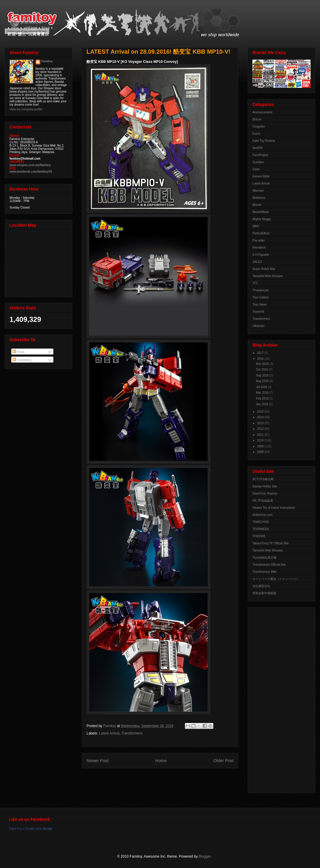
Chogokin (259, 127)
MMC (256, 226)
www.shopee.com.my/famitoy (30, 165)
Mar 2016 (263, 393)
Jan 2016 (263, 404)
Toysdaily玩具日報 (264, 558)
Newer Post (97, 761)
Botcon (257, 119)
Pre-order (259, 240)
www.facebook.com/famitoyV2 (31, 172)
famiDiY (258, 148)
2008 (261, 452)
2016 (261, 359)
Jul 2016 (262, 387)
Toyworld (258, 312)
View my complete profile (26, 109)
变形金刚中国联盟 (264, 593)
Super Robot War (264, 269)
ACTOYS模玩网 (263, 479)
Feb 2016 (263, 399)
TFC (255, 283)
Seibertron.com (263, 515)
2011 (261, 435)
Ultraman (259, 326)
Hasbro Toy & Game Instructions (274, 508)
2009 (261, 446)
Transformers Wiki (264, 572)
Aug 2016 (263, 381)
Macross (258, 191)
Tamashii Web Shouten (268, 276)
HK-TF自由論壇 (263, 501)
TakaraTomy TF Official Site (271, 543)
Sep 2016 (263, 375)
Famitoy (47, 61)
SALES (257, 262)
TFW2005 (259, 536)
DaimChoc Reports (265, 493)
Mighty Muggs (262, 219)
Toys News (260, 305)
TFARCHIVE (261, 522)
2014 (261, 417)
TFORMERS (261, 529)
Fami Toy (15, 829)
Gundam (258, 162)
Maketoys (259, 198)
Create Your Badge (38, 829)
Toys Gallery (261, 297)
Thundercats (261, 290)
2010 (261, 440)
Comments (22, 360)
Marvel (257, 205)
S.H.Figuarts (261, 255)
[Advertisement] (276, 699)
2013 (261, 423)
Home (161, 761)
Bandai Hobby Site (265, 486)
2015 (261, 412)
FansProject (260, 155)
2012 (261, 429)
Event (256, 134)
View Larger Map (39, 262)
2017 (261, 353)
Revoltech (259, 248)
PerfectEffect (261, 233)
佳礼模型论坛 (261, 586)
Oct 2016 (262, 369)
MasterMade (261, 212)
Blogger (205, 856)
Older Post (223, 761)
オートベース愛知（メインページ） (276, 579)
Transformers (132, 733)
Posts (18, 352)
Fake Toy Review (264, 141)
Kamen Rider (261, 176)
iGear (256, 169)
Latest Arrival (109, 733)
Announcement (262, 112)
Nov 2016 (263, 364)
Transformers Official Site (269, 565)
